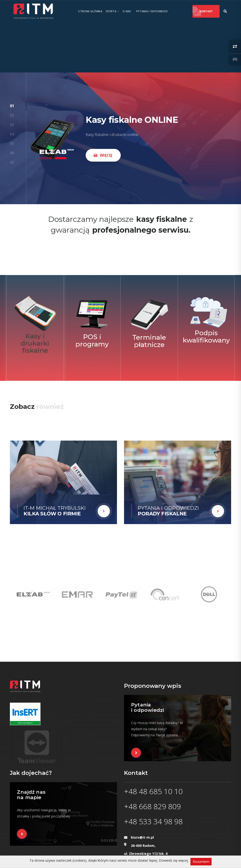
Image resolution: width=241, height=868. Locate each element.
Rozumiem (201, 862)
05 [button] (12, 143)
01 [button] (12, 106)
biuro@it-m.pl (142, 837)
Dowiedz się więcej (173, 860)
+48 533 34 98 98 (153, 821)
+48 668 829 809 (152, 806)
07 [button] (12, 162)
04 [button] (12, 134)
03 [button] (12, 125)
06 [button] (12, 153)
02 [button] (12, 115)
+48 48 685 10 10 (153, 791)
